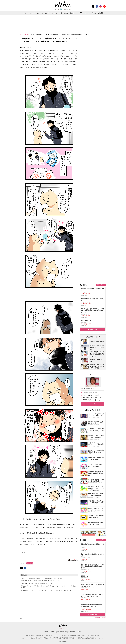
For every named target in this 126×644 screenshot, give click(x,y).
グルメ (47, 13)
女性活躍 (101, 13)
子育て (81, 13)
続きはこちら (94, 329)
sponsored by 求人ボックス (101, 332)
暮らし (94, 13)
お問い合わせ (72, 632)
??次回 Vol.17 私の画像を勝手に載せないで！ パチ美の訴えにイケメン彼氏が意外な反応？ (42, 578)
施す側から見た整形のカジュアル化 (92, 397)
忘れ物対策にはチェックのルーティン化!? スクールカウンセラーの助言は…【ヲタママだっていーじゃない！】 (47, 590)
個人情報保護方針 (62, 632)
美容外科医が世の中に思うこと (91, 400)
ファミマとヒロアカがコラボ (91, 395)
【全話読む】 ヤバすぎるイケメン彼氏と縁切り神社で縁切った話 (36, 583)
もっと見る (94, 404)
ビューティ (40, 13)
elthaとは (47, 632)
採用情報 (79, 632)
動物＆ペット (74, 13)
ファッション (54, 13)
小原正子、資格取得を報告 (90, 393)
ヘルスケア (32, 13)
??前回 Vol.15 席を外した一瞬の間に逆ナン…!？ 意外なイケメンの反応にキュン (40, 581)
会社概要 (53, 632)
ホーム (22, 35)
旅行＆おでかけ (64, 13)
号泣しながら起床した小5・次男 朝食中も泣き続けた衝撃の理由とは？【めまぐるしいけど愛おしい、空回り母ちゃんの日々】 (49, 587)
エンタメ (88, 13)
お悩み (25, 13)
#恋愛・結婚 (30, 563)
